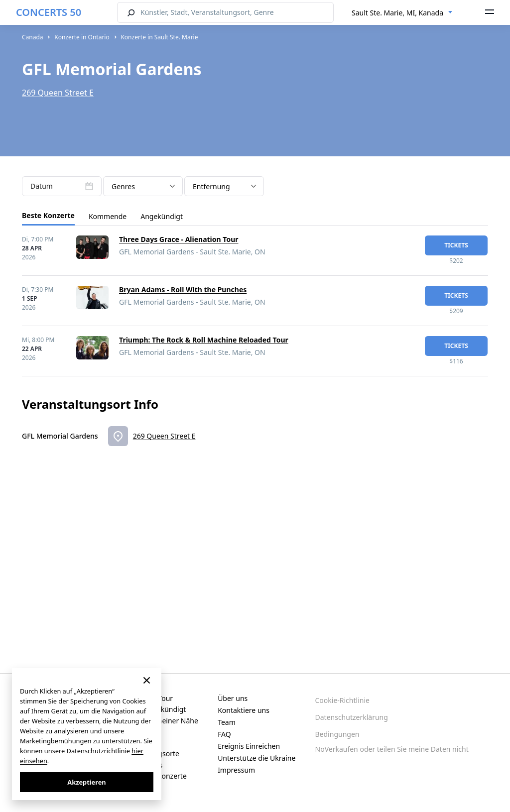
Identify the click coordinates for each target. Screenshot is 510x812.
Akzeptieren (86, 782)
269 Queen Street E (58, 93)
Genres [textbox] (123, 186)
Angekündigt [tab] (162, 216)
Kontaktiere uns (244, 710)
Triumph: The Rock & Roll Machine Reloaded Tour (204, 340)
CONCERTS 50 (49, 12)
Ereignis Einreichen (249, 746)
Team (227, 722)
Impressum (236, 770)
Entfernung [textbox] (211, 186)
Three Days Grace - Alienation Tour (179, 239)
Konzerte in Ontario (82, 37)
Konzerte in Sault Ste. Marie (159, 37)
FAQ (224, 734)
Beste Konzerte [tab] (48, 215)
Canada (33, 37)
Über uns (233, 698)
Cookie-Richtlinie (342, 700)
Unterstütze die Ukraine (256, 758)
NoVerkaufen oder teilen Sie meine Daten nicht (392, 749)
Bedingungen (337, 734)
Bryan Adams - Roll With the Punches (183, 290)
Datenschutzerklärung (352, 717)
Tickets (456, 245)
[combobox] (402, 13)
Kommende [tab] (108, 216)
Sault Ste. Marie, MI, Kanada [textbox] (397, 13)
